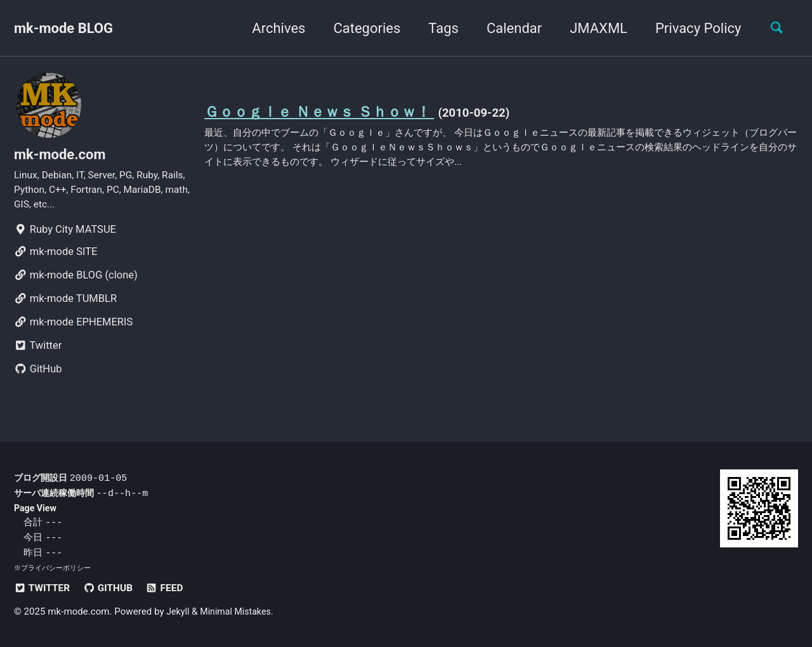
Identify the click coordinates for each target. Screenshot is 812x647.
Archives (272, 28)
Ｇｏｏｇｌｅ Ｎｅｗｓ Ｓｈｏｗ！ (329, 113)
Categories (360, 28)
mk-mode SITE (56, 259)
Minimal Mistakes (239, 612)
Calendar (508, 28)
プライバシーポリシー (56, 568)
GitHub (38, 376)
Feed (173, 588)
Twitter (38, 353)
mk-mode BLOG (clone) (76, 283)
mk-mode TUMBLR (65, 306)
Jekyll (179, 612)
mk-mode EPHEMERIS (73, 330)
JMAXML (592, 28)
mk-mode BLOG (63, 28)
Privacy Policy (692, 28)
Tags (437, 28)
